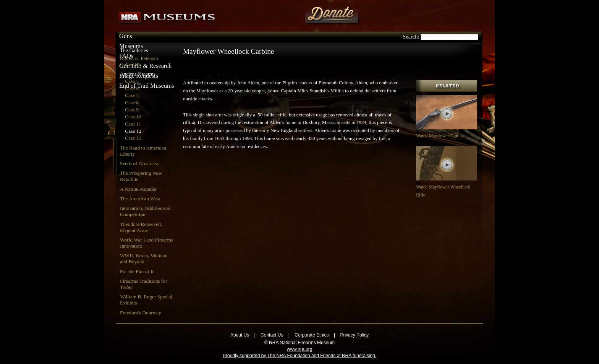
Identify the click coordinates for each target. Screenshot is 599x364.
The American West (140, 199)
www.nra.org (300, 349)
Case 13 (133, 138)
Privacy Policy (354, 335)
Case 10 (133, 117)
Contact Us (272, 335)
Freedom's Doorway (141, 313)
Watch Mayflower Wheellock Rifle (447, 187)
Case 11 (133, 124)
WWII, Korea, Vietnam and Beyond (144, 259)
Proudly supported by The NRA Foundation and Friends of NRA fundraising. (299, 356)
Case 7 (132, 95)
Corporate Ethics (312, 335)
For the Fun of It (137, 271)
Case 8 (132, 102)
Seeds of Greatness (139, 163)
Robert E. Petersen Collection (139, 61)
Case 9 (132, 110)
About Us (240, 335)
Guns (126, 36)
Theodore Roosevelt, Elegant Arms (141, 227)
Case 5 (132, 81)
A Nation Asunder (138, 189)
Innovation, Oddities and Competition (145, 211)
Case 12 (133, 131)
